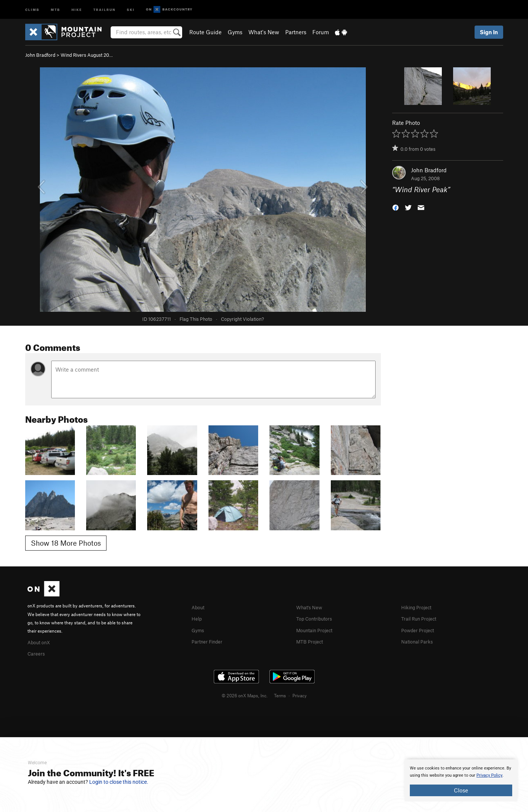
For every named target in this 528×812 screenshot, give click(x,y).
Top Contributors (318, 618)
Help (198, 618)
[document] (461, 780)
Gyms (235, 32)
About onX (41, 642)
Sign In (489, 32)
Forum (321, 32)
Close (461, 790)
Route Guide (205, 32)
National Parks (420, 640)
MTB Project (312, 640)
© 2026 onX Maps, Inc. (245, 694)
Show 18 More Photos (66, 543)
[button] (396, 207)
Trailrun (104, 9)
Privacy (300, 694)
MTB (56, 9)
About (199, 607)
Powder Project (420, 629)
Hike (77, 9)
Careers (37, 653)
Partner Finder (210, 640)
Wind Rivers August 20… (87, 55)
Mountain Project (318, 629)
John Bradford (40, 55)
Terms (280, 694)
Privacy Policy (489, 775)
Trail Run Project (422, 618)
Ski (131, 9)
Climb (32, 9)
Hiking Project (419, 607)
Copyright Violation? (242, 319)
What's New (264, 32)
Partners (296, 32)
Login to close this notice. (119, 782)
